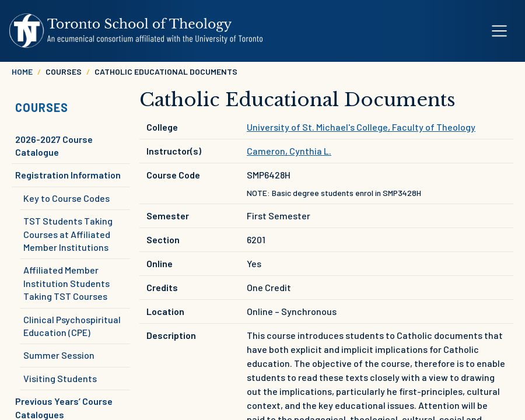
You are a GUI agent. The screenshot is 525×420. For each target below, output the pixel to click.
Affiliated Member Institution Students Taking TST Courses (66, 283)
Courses (42, 107)
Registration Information (68, 175)
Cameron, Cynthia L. (289, 151)
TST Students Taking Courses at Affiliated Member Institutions (68, 234)
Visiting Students (60, 378)
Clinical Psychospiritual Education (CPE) (72, 326)
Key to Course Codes (66, 198)
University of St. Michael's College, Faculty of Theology (361, 127)
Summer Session (59, 355)
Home (22, 71)
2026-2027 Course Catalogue (54, 146)
